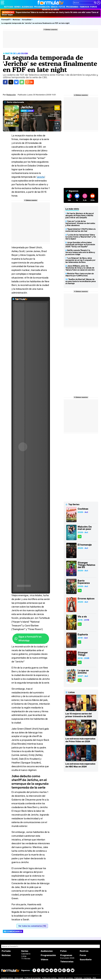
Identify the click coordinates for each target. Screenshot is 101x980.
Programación (42, 7)
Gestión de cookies (65, 978)
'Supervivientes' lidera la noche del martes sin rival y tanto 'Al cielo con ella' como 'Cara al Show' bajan (50, 13)
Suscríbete (86, 960)
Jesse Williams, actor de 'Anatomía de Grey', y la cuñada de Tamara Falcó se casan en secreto (80, 268)
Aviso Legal (19, 978)
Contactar (87, 978)
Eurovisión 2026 (67, 958)
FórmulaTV (6, 20)
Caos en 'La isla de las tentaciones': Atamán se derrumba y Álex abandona (80, 223)
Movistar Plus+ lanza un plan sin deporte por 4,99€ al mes (80, 275)
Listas (24, 956)
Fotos (62, 7)
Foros (94, 7)
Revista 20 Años (50, 10)
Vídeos (54, 7)
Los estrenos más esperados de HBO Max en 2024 (80, 765)
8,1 (79, 642)
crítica (57, 112)
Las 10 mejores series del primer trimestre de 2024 (79, 715)
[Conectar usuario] (99, 3)
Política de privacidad (33, 978)
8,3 (80, 662)
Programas (72, 7)
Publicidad (78, 978)
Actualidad (27, 20)
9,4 (80, 590)
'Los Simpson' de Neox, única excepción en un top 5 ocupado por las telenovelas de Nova (80, 260)
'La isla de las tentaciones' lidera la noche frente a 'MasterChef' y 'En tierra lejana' (81, 237)
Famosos (85, 7)
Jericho (27, 107)
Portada (6, 951)
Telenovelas (67, 962)
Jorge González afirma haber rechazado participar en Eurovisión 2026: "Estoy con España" (80, 244)
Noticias (9, 7)
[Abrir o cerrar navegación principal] (2, 3)
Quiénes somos (7, 978)
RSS (94, 978)
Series (17, 7)
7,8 (80, 537)
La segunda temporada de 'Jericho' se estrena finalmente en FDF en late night (35, 23)
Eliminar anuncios (51, 29)
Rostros (84, 951)
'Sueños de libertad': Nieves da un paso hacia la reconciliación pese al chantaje (81, 281)
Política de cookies (49, 978)
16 (58, 124)
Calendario (26, 954)
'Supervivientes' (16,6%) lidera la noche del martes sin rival (80, 230)
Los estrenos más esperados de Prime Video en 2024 (80, 740)
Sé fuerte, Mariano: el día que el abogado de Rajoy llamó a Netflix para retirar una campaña (79, 215)
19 (31, 82)
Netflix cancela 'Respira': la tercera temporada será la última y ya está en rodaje (80, 252)
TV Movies (26, 959)
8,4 (80, 624)
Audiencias (27, 7)
